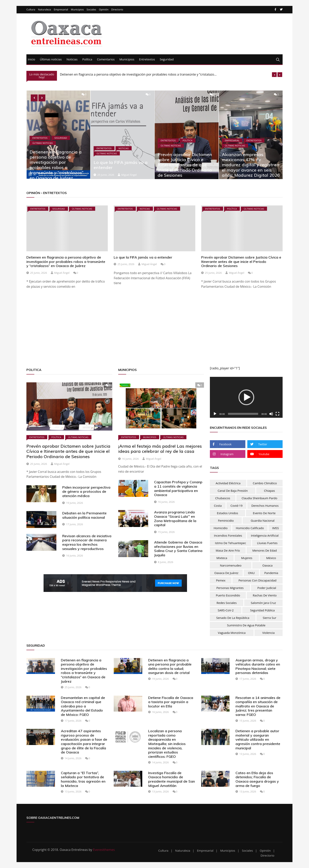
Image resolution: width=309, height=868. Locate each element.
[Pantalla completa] (277, 414)
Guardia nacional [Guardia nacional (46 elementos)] (263, 520)
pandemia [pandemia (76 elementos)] (271, 573)
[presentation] (274, 75)
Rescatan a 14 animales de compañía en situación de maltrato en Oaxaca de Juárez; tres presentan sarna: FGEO (258, 706)
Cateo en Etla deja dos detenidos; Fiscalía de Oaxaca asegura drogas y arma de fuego (257, 779)
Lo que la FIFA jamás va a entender (121, 165)
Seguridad (167, 59)
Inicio (31, 59)
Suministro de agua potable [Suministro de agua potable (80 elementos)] (246, 625)
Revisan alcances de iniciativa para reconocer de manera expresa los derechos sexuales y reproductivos (87, 542)
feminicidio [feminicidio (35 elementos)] (226, 520)
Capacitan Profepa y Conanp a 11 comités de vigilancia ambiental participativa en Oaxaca (178, 488)
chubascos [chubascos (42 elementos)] (223, 498)
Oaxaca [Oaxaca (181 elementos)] (267, 565)
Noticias (72, 59)
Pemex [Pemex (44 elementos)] (221, 580)
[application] (246, 397)
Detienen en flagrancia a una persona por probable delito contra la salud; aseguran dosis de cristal (170, 666)
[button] (246, 397)
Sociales (91, 10)
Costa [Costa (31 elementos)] (218, 506)
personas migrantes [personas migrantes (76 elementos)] (230, 588)
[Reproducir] (215, 414)
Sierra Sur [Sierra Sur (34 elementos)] (269, 618)
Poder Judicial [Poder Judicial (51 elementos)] (267, 588)
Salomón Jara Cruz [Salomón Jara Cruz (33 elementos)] (263, 603)
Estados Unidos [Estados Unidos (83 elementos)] (228, 513)
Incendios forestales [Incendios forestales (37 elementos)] (228, 535)
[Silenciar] (271, 414)
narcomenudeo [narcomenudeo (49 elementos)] (231, 565)
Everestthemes (104, 850)
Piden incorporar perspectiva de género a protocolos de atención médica (86, 492)
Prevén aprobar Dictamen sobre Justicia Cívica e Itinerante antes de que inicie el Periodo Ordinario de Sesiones (185, 165)
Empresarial (61, 10)
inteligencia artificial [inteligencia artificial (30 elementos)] (265, 535)
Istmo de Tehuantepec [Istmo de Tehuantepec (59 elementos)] (231, 543)
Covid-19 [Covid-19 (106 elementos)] (237, 506)
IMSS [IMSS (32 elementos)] (275, 528)
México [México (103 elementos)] (271, 558)
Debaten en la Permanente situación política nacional (84, 515)
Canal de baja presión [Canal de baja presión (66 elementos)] (233, 491)
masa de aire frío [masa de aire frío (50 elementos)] (228, 550)
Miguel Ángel (129, 175)
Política (87, 59)
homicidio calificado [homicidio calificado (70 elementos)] (250, 528)
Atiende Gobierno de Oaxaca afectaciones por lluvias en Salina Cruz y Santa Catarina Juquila (178, 549)
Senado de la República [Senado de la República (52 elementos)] (233, 618)
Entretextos (147, 59)
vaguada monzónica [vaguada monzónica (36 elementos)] (232, 633)
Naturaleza (45, 10)
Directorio (117, 10)
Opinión (104, 10)
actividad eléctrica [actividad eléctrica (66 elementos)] (228, 483)
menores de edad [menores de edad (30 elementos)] (264, 550)
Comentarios (106, 59)
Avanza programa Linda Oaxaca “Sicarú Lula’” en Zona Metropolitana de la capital (175, 519)
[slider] (243, 414)
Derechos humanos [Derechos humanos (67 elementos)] (265, 506)
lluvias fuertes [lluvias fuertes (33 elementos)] (267, 543)
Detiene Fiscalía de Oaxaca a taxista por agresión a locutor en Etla (171, 702)
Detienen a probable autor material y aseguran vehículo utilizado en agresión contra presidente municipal (258, 739)
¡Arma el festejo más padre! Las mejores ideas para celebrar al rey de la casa (160, 449)
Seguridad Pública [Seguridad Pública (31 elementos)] (262, 610)
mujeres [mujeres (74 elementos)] (247, 558)
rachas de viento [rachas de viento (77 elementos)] (265, 595)
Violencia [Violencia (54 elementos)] (268, 633)
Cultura (31, 10)
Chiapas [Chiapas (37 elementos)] (269, 491)
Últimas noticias (51, 59)
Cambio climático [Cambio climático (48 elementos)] (265, 483)
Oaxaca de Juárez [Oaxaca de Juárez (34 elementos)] (226, 573)
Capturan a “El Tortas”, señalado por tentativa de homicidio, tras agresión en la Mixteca (83, 779)
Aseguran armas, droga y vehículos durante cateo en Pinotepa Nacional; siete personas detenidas (258, 666)
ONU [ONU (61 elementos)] (251, 573)
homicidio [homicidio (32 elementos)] (221, 528)
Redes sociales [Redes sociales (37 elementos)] (227, 603)
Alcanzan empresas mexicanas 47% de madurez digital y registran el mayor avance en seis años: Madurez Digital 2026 (251, 165)
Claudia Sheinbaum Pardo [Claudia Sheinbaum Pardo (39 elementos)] (259, 498)
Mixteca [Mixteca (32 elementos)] (222, 558)
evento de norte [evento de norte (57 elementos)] (264, 513)
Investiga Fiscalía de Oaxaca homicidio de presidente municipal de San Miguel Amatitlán (172, 779)
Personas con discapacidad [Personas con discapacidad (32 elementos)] (257, 580)
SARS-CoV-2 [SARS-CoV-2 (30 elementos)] (226, 610)
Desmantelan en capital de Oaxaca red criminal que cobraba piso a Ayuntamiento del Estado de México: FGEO (83, 706)
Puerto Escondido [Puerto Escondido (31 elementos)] (228, 595)
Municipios (77, 10)
